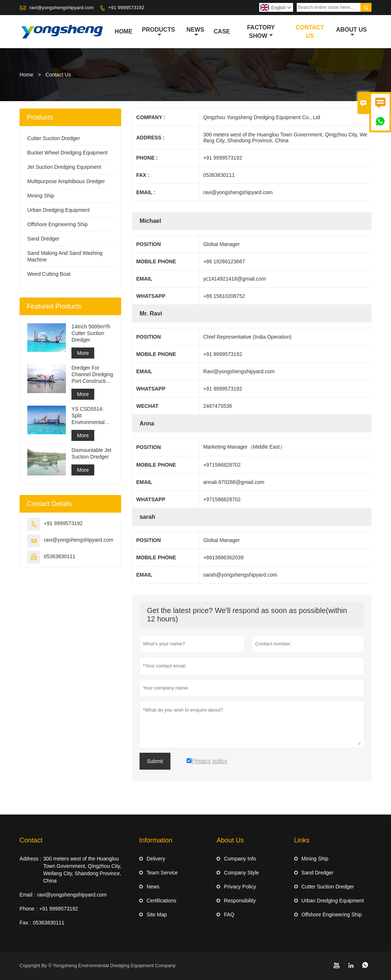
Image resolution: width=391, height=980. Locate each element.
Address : (30, 859)
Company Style (241, 873)
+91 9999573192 (126, 8)
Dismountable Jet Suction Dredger (91, 453)
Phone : (28, 909)
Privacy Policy (240, 887)
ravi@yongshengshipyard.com (62, 8)
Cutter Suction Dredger (54, 138)
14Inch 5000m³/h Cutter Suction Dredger (91, 333)
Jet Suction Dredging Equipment (64, 167)
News (195, 32)
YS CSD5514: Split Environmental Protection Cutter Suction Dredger (91, 416)
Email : (27, 895)
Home (124, 31)
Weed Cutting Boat (49, 274)
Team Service (162, 873)
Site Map (157, 915)
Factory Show (261, 32)
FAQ (229, 915)
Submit (155, 761)
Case (222, 31)
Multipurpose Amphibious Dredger (66, 181)
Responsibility (240, 901)
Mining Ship (41, 196)
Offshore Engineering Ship (57, 224)
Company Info (240, 859)
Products (158, 32)
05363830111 (60, 556)
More (83, 353)
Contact (31, 840)
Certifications (161, 901)
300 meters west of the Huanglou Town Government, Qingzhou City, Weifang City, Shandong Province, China (82, 870)
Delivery (156, 859)
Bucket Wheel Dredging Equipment (67, 153)
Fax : (25, 923)
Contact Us (310, 32)
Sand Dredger (43, 239)
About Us (352, 32)
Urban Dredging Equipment (59, 210)
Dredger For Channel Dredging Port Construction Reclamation (92, 375)
